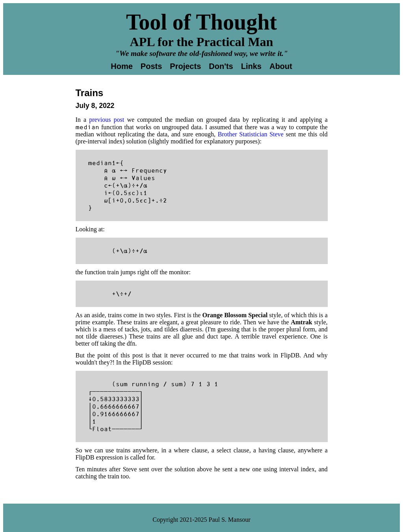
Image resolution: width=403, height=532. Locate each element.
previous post (107, 120)
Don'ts (221, 66)
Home (122, 66)
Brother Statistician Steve (251, 134)
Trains (90, 93)
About (281, 66)
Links (251, 66)
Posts (151, 66)
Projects (185, 66)
